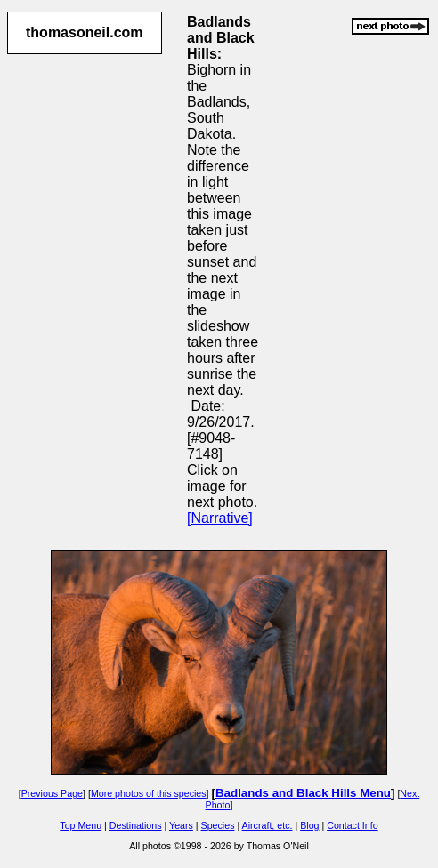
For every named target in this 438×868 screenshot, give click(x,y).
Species (218, 825)
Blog (309, 825)
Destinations (136, 825)
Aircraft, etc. (268, 825)
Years (181, 825)
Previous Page (52, 793)
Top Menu (81, 825)
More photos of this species (149, 793)
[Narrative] (220, 518)
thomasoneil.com (85, 32)
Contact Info (352, 825)
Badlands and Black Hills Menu (303, 793)
